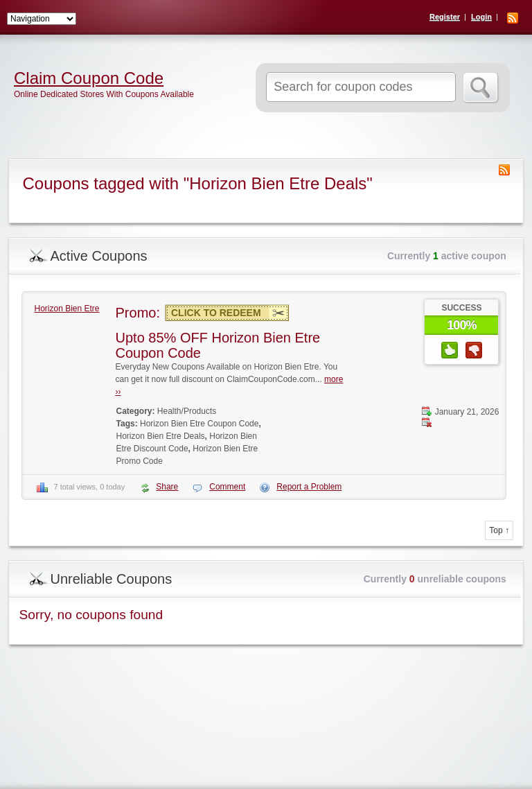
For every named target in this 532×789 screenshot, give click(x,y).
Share (167, 487)
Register (445, 17)
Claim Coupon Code (89, 78)
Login (481, 17)
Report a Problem (309, 487)
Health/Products (187, 411)
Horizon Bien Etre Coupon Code (199, 424)
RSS (513, 18)
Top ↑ (499, 530)
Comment (227, 487)
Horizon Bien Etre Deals (161, 436)
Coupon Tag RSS (504, 170)
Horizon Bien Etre (66, 309)
